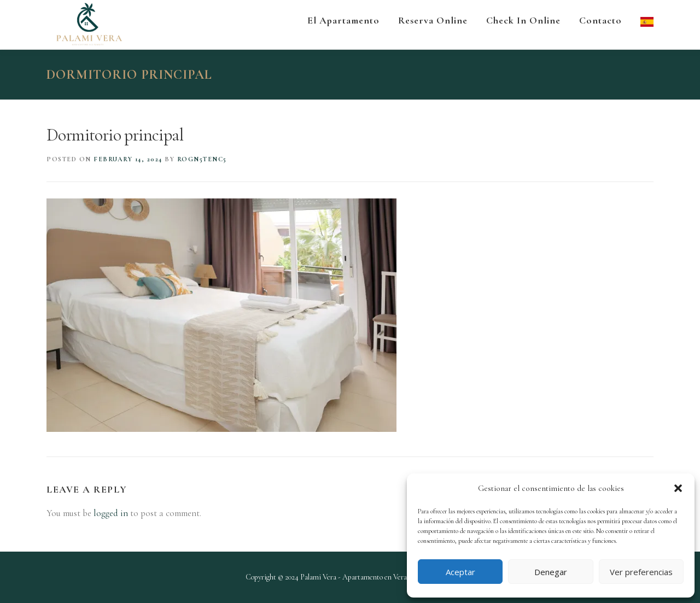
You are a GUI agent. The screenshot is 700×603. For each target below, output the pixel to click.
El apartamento (343, 20)
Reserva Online (433, 20)
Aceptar (460, 572)
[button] (678, 488)
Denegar (551, 572)
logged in (111, 513)
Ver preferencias (641, 572)
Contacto (600, 20)
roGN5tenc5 (202, 159)
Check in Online (523, 20)
